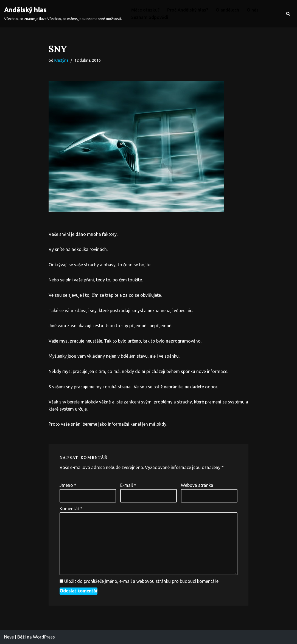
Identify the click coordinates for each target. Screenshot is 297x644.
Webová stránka (197, 485)
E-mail (128, 485)
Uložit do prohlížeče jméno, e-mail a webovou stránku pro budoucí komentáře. (142, 581)
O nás (253, 10)
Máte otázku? (145, 10)
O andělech (227, 10)
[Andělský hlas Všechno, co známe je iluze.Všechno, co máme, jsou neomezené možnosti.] (63, 14)
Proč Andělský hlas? (188, 10)
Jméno (68, 485)
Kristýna (61, 60)
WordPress (44, 637)
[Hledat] (288, 14)
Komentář (71, 509)
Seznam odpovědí (150, 17)
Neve (9, 637)
